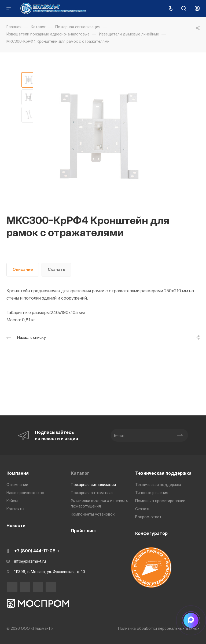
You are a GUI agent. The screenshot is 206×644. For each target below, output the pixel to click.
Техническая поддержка (163, 473)
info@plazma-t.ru (30, 561)
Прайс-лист (84, 531)
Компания (18, 473)
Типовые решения (152, 493)
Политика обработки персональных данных (159, 628)
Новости (16, 526)
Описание (23, 269)
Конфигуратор (151, 533)
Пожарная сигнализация (93, 485)
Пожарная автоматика (92, 493)
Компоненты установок (93, 514)
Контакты (15, 509)
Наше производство (25, 493)
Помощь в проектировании (160, 501)
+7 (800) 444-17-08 (35, 551)
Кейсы (12, 501)
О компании (17, 485)
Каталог (80, 473)
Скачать (56, 269)
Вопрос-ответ (148, 517)
